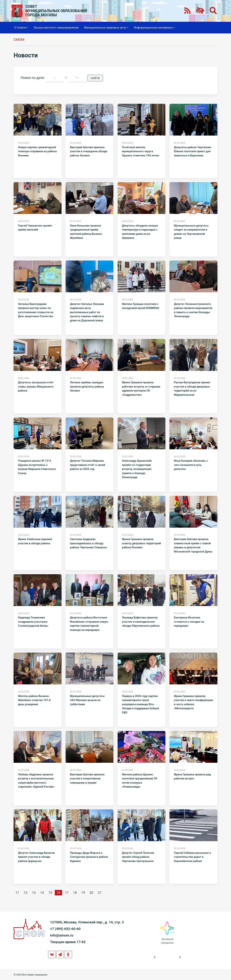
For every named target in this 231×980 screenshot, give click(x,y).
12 (25, 893)
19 (83, 893)
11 (17, 893)
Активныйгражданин (167, 941)
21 (100, 893)
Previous (154, 957)
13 (34, 893)
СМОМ (19, 40)
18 (75, 893)
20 (91, 893)
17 (67, 893)
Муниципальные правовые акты (106, 28)
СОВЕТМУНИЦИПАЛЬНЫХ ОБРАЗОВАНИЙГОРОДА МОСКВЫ (56, 11)
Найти (95, 78)
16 (58, 893)
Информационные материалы (155, 28)
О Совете (21, 28)
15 (50, 893)
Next (181, 957)
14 (42, 893)
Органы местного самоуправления (56, 28)
